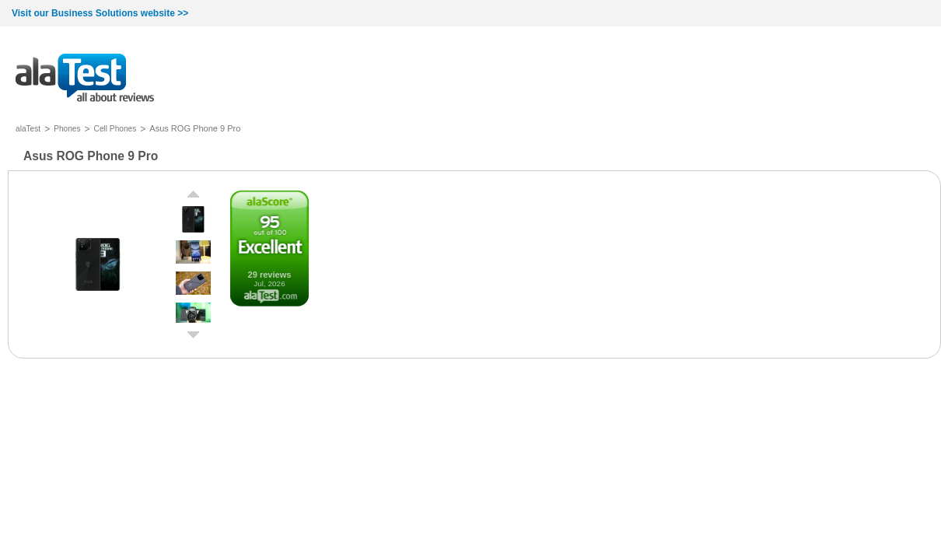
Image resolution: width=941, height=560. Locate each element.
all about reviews (85, 79)
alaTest (28, 129)
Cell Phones (115, 129)
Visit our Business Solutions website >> (100, 13)
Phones (67, 129)
